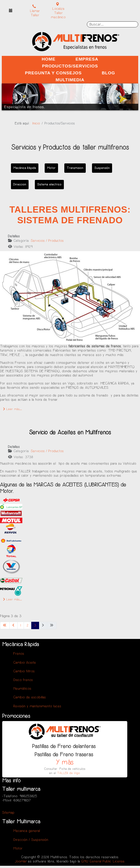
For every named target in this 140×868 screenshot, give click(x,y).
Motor (51, 168)
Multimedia (70, 80)
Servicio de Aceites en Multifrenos (70, 433)
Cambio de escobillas (30, 697)
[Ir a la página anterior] (14, 625)
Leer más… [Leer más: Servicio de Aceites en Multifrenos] (13, 599)
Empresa (87, 59)
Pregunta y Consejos (53, 73)
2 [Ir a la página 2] (28, 625)
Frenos (19, 654)
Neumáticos (22, 689)
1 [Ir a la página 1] (21, 625)
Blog (108, 73)
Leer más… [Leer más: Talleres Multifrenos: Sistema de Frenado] (13, 409)
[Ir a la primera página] (5, 625)
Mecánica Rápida (25, 168)
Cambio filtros (24, 671)
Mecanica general (27, 831)
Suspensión (102, 168)
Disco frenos (23, 680)
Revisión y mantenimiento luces (37, 706)
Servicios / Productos (47, 241)
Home (49, 59)
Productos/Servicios (70, 66)
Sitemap (8, 813)
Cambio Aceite (25, 663)
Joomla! (21, 861)
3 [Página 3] (35, 625)
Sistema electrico (49, 184)
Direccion (20, 184)
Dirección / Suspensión (31, 840)
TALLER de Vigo (69, 773)
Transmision (75, 168)
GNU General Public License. (103, 861)
